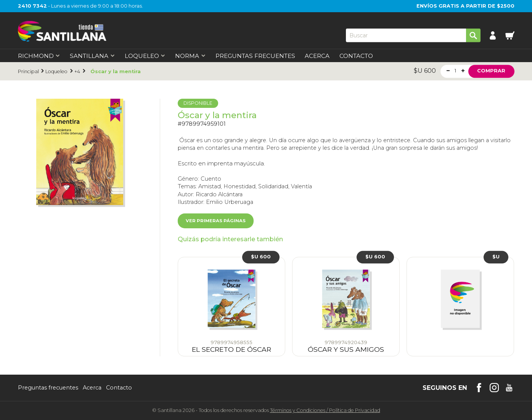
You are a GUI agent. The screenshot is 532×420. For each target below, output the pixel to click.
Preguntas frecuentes (48, 388)
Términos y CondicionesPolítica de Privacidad (325, 410)
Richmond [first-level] (39, 56)
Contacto (356, 56)
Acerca (317, 56)
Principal (28, 71)
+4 (77, 71)
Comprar (491, 71)
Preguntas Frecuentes (255, 56)
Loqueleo (56, 71)
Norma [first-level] (190, 56)
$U (496, 257)
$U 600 (261, 257)
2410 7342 (32, 6)
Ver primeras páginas (216, 221)
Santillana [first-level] (92, 56)
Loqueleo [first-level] (145, 56)
